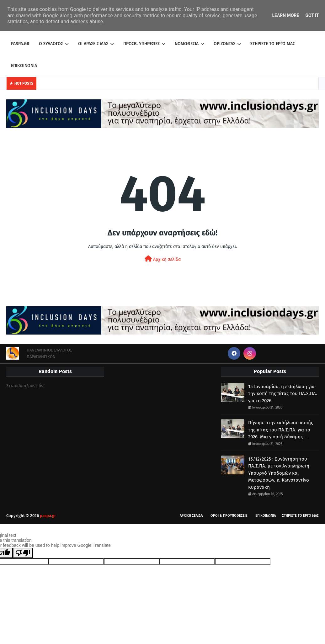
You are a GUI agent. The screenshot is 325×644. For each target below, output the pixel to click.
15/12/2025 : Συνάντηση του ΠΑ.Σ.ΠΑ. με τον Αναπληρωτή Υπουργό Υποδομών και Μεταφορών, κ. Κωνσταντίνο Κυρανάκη (279, 473)
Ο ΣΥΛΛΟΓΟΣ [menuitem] (51, 44)
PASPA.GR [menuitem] (20, 44)
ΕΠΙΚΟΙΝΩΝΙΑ (266, 516)
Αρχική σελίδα (163, 259)
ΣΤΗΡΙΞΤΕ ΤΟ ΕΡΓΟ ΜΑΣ (300, 516)
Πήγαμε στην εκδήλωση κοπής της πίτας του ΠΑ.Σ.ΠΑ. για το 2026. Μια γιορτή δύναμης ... (281, 430)
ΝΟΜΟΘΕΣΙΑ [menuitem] (187, 44)
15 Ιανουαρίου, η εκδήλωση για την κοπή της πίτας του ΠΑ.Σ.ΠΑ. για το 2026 (283, 394)
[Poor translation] (23, 553)
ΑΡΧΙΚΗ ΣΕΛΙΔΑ (191, 516)
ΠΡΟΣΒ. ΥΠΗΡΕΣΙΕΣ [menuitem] (141, 44)
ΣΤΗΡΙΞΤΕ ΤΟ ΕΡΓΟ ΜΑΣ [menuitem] (273, 44)
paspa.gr (48, 516)
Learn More (285, 15)
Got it (312, 15)
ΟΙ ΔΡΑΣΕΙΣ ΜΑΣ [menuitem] (93, 44)
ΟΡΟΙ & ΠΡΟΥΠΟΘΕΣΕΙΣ (229, 516)
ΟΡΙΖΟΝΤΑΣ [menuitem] (224, 44)
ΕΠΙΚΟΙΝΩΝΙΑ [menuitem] (24, 66)
